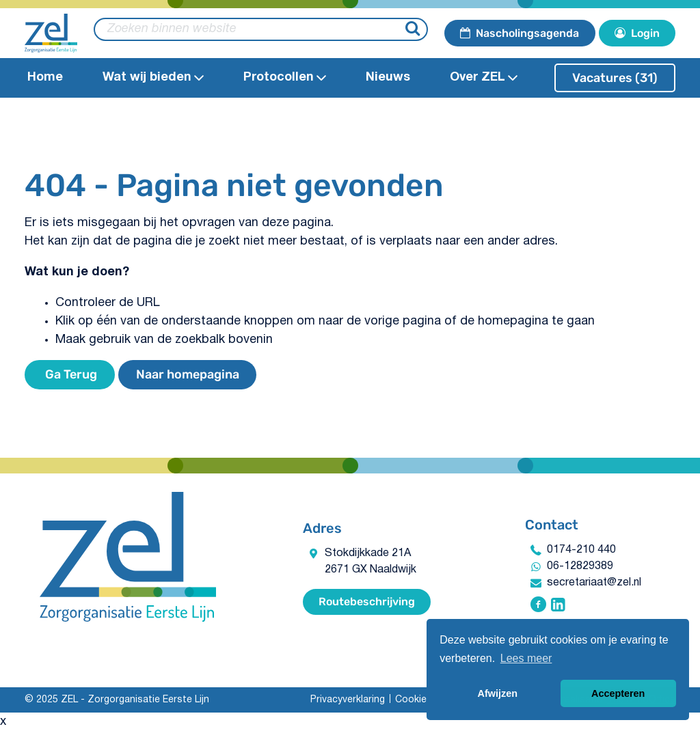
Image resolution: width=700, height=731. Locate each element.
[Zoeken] (415, 30)
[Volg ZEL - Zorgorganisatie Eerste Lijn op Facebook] (538, 606)
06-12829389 (580, 566)
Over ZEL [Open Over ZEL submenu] (484, 78)
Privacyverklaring (348, 700)
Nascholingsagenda (520, 33)
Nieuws (388, 78)
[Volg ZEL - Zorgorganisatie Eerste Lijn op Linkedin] (558, 606)
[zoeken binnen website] (261, 29)
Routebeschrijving (367, 602)
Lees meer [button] (526, 658)
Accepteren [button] (618, 693)
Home (45, 78)
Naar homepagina (188, 374)
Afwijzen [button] (498, 693)
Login (637, 33)
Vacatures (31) (615, 78)
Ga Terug (70, 374)
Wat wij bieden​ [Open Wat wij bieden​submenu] (153, 78)
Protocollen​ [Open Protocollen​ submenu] (285, 78)
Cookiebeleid (425, 700)
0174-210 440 (581, 550)
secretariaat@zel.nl (594, 583)
